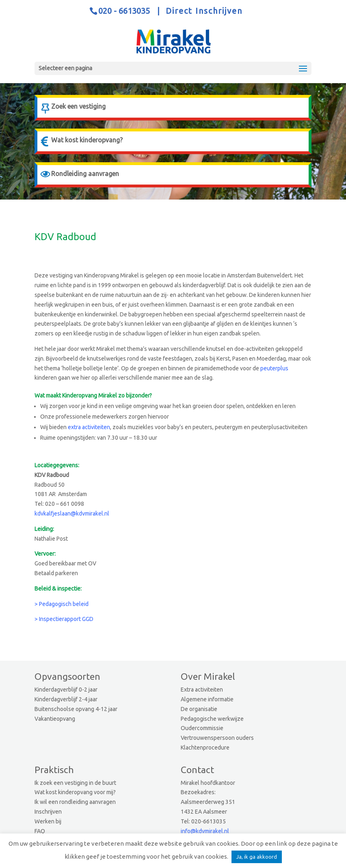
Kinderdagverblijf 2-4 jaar (66, 699)
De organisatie (199, 709)
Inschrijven (48, 812)
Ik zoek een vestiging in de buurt (75, 783)
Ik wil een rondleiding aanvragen (75, 802)
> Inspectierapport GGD (64, 619)
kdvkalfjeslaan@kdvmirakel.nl (72, 513)
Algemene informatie (207, 699)
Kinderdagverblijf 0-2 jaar (66, 690)
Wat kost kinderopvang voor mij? (75, 792)
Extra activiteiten (202, 690)
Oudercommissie (202, 728)
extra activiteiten (89, 427)
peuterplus (274, 368)
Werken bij (48, 821)
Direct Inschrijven (204, 11)
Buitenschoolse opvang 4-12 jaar (76, 709)
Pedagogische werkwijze (212, 719)
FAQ (40, 831)
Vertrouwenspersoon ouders (217, 738)
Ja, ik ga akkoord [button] (257, 857)
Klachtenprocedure (205, 748)
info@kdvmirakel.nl (205, 831)
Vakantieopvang (55, 719)
